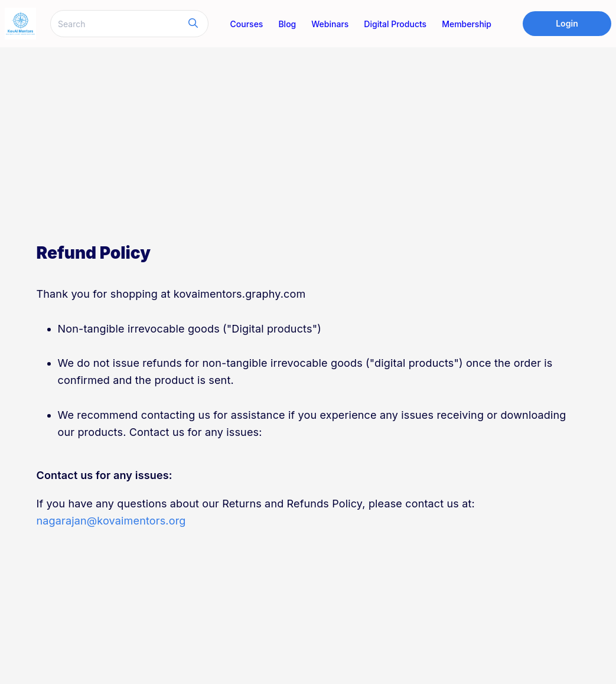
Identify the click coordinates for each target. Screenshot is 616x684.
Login (567, 23)
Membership (467, 24)
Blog (287, 24)
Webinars (330, 24)
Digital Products (395, 24)
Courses (247, 24)
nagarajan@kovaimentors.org (111, 521)
